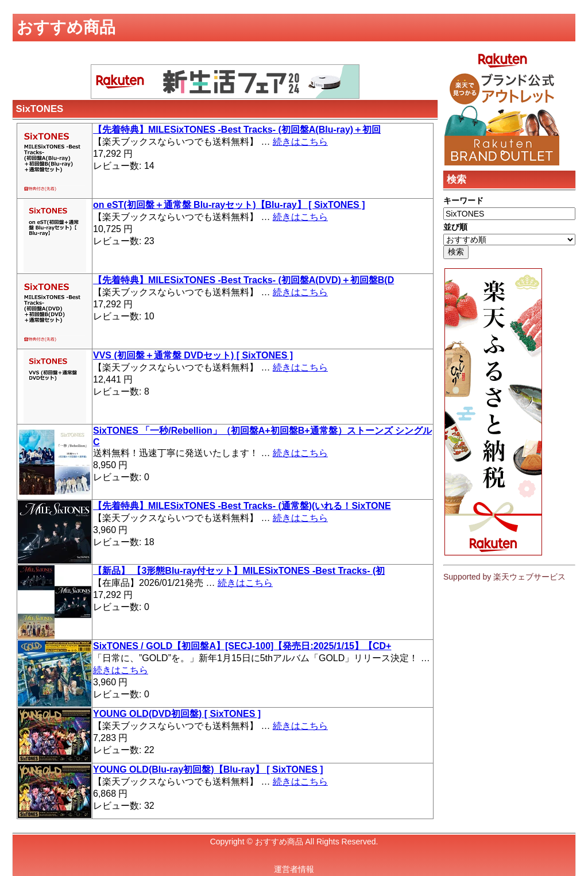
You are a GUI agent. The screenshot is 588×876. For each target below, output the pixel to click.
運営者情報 (294, 869)
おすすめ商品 (279, 842)
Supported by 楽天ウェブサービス (504, 577)
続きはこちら (300, 142)
